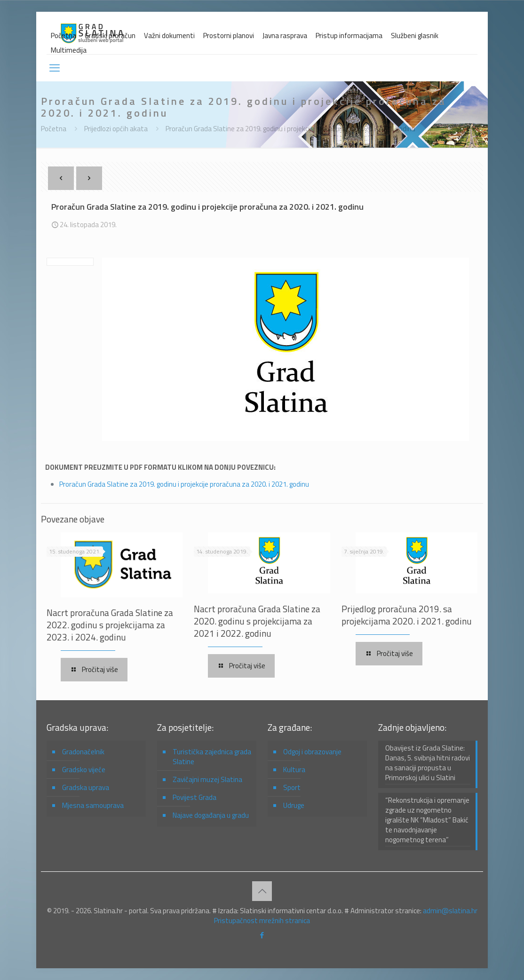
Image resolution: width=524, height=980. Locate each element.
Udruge (294, 805)
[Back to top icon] (262, 891)
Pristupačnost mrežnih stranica (262, 921)
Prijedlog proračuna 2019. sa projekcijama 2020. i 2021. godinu (407, 615)
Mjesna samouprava (93, 805)
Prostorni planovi (229, 36)
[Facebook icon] (262, 935)
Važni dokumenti (169, 36)
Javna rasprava (285, 36)
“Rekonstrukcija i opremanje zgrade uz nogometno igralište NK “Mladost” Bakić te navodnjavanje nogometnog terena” (427, 820)
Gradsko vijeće (84, 770)
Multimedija (69, 50)
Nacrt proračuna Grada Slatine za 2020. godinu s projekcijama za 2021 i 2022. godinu (257, 621)
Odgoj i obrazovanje (312, 752)
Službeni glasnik (415, 36)
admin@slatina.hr (450, 911)
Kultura (294, 770)
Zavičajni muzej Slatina (207, 779)
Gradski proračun (110, 36)
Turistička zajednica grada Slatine (212, 757)
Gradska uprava (86, 787)
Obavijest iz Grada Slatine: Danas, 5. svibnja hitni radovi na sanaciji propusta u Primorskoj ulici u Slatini (428, 763)
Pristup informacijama (349, 36)
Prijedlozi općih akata (116, 129)
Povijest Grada (195, 797)
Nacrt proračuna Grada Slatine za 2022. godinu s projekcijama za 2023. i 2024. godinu (110, 625)
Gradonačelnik (83, 752)
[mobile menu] (55, 68)
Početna (64, 36)
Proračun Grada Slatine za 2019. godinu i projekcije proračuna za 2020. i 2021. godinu (290, 129)
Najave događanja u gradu (211, 815)
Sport (292, 787)
